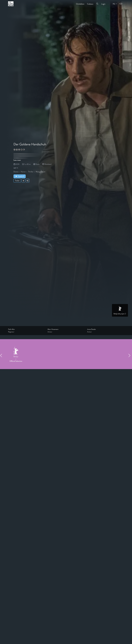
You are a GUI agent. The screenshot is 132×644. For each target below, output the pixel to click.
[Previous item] (2, 355)
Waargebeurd (40, 172)
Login (103, 3)
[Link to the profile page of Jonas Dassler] (106, 329)
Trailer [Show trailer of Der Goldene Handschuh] (17, 181)
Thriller (31, 172)
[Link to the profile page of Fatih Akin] (26, 329)
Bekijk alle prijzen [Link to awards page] (120, 314)
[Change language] (114, 4)
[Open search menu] (97, 3)
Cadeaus (90, 3)
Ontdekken (80, 3)
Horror (23, 172)
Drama (16, 172)
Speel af (20, 176)
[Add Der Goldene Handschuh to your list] (23, 181)
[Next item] (130, 355)
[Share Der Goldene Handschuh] (28, 181)
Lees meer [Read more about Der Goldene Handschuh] (17, 160)
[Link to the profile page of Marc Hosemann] (66, 329)
